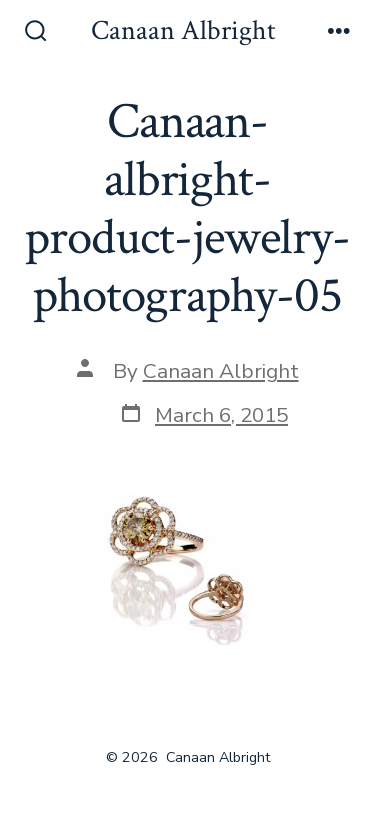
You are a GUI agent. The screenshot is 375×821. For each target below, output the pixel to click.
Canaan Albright (221, 371)
